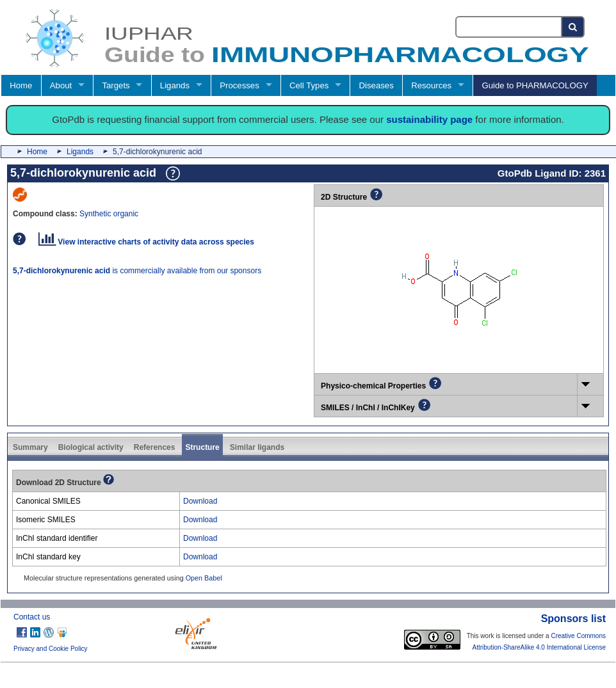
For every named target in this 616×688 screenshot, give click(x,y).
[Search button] (573, 27)
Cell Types (309, 85)
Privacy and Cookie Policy (51, 649)
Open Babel (204, 578)
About (61, 85)
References (155, 447)
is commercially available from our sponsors (137, 271)
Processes (239, 85)
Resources (431, 85)
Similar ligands (257, 447)
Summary (30, 447)
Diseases (377, 85)
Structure (202, 447)
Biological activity (91, 447)
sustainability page (429, 119)
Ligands (175, 85)
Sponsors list (573, 619)
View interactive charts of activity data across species (146, 242)
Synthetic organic (109, 214)
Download (200, 501)
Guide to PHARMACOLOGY (535, 85)
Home (21, 85)
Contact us (32, 617)
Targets (116, 85)
